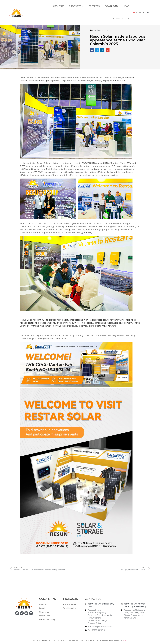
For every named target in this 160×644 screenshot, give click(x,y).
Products (76, 6)
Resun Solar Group (47, 619)
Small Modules (69, 608)
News (126, 6)
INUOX (125, 640)
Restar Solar (44, 616)
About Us (58, 6)
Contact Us (121, 19)
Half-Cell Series (70, 604)
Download (111, 6)
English (138, 13)
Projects (94, 6)
